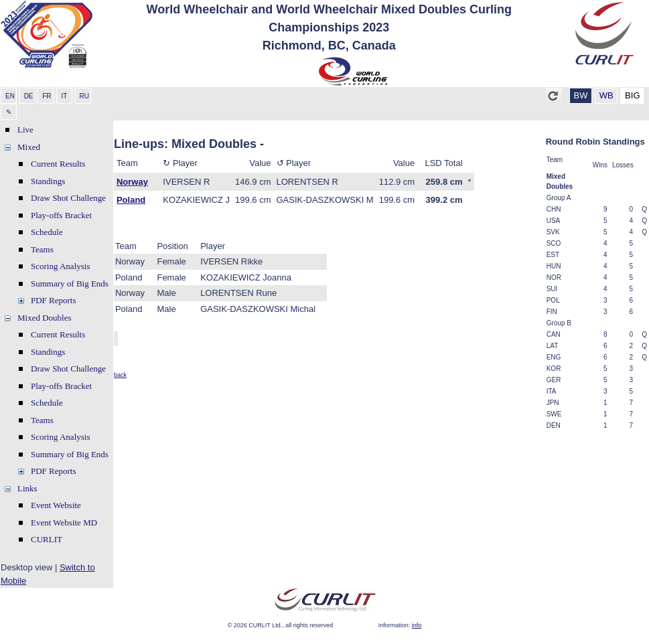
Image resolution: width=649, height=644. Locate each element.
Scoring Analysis (60, 266)
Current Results (58, 164)
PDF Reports (54, 300)
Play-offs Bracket (61, 215)
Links (27, 488)
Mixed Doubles (45, 318)
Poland (131, 200)
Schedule (47, 232)
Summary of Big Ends (70, 284)
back (120, 375)
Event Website (56, 505)
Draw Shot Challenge (68, 198)
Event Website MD (64, 522)
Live (25, 130)
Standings (48, 181)
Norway (132, 182)
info (417, 625)
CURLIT (47, 539)
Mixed (29, 147)
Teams (42, 249)
